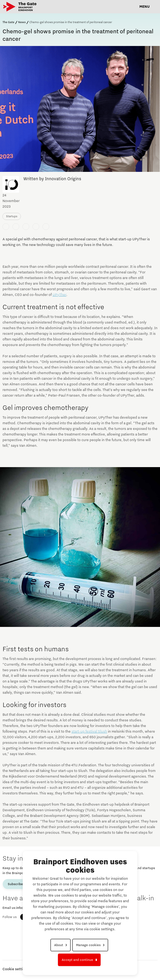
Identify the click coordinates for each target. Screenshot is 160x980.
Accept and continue (77, 960)
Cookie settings (16, 969)
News (22, 22)
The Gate (8, 22)
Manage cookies (88, 945)
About (59, 945)
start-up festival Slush (89, 732)
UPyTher (59, 295)
